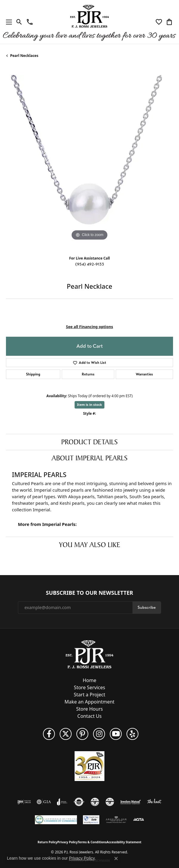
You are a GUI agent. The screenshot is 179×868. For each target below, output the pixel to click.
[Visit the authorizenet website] (79, 802)
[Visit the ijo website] (24, 802)
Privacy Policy (67, 842)
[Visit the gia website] (44, 802)
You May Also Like (90, 545)
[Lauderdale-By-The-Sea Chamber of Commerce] (56, 820)
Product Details (89, 442)
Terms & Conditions (92, 842)
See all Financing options (89, 327)
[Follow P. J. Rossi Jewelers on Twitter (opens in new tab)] (66, 734)
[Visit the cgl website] (110, 802)
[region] (89, 159)
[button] (19, 22)
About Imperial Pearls (90, 458)
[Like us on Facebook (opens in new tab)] (49, 734)
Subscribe (147, 607)
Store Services (90, 687)
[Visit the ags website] (116, 820)
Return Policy (47, 842)
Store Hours (89, 709)
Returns (88, 374)
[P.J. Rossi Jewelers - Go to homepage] (89, 654)
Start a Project (89, 695)
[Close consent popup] (116, 858)
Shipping (33, 374)
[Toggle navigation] (7, 22)
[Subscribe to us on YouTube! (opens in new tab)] (116, 734)
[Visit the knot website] (154, 802)
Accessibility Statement (124, 842)
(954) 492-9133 (90, 264)
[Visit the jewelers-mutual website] (131, 802)
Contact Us (89, 716)
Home (89, 680)
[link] (30, 22)
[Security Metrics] (91, 820)
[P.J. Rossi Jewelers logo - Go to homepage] (89, 22)
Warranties (144, 374)
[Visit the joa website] (62, 802)
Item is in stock (89, 405)
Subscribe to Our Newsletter (89, 593)
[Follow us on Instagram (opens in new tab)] (99, 734)
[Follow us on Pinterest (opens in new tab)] (82, 734)
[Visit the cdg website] (95, 802)
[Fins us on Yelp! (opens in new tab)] (132, 734)
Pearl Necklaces (24, 56)
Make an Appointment (89, 702)
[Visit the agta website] (138, 820)
